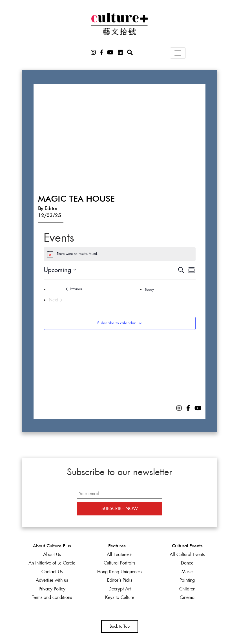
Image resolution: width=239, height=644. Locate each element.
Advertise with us (52, 580)
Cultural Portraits (119, 563)
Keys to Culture (120, 597)
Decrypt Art (120, 589)
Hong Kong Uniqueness (120, 572)
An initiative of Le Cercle (52, 563)
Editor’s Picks (120, 580)
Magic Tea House (76, 199)
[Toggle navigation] (178, 53)
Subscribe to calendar (116, 323)
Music (187, 572)
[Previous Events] (74, 289)
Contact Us (52, 572)
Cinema (187, 597)
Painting (187, 580)
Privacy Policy (52, 589)
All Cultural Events (187, 554)
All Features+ (119, 554)
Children (187, 589)
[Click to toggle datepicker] (60, 270)
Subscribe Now (120, 509)
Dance (187, 563)
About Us (52, 554)
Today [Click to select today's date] (149, 290)
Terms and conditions (52, 597)
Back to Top (120, 626)
